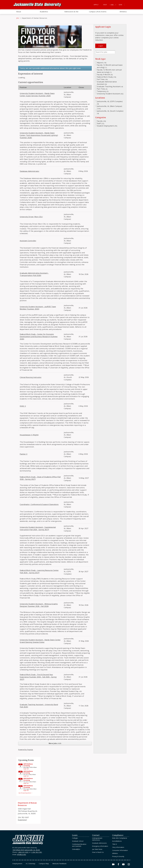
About (19, 12)
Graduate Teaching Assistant (110, 87)
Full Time (102, 79)
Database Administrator (30, 171)
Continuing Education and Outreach (79, 845)
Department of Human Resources (34, 18)
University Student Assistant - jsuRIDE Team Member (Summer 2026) (38, 308)
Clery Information (118, 847)
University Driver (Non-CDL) (31, 217)
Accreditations (117, 841)
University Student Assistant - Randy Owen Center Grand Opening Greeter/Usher (40, 641)
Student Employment (107, 126)
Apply (96, 5)
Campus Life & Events (98, 12)
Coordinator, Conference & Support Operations (39, 504)
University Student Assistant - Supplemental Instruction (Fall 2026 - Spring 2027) (38, 528)
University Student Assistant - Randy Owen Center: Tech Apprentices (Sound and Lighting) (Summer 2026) (39, 135)
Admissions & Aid (71, 12)
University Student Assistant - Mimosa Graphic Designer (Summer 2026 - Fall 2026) (39, 605)
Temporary (103, 91)
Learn (75, 835)
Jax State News (97, 849)
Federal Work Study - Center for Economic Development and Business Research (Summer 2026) (39, 337)
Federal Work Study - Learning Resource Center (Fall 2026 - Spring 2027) (39, 572)
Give (120, 5)
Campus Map (44, 864)
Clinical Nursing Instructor (31, 377)
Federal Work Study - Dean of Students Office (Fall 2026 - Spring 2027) (40, 478)
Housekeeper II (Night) (29, 435)
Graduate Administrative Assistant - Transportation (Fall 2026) (34, 274)
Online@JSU (76, 849)
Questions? (22, 820)
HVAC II (23, 406)
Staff (101, 123)
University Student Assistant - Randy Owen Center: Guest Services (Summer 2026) (37, 95)
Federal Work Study (107, 77)
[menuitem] (19, 12)
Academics (44, 12)
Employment (17, 864)
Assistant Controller (28, 241)
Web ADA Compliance (120, 838)
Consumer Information (120, 850)
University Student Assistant (110, 94)
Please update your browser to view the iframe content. (29, 776)
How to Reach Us (98, 852)
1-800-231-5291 (23, 852)
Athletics (123, 12)
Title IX (114, 844)
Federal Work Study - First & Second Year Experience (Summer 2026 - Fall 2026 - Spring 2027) (38, 677)
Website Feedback (59, 864)
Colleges (75, 838)
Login (101, 46)
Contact (96, 835)
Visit (105, 5)
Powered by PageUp (26, 750)
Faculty (101, 121)
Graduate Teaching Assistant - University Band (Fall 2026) (39, 706)
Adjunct (102, 63)
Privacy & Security (118, 856)
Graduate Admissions (99, 843)
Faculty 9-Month (105, 75)
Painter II (24, 454)
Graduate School (78, 841)
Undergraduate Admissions (97, 839)
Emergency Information (100, 846)
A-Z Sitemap (31, 864)
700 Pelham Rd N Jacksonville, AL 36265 (26, 850)
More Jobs (55, 743)
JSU (18, 18)
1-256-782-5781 (37, 852)
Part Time (102, 89)
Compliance (118, 835)
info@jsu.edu (21, 855)
